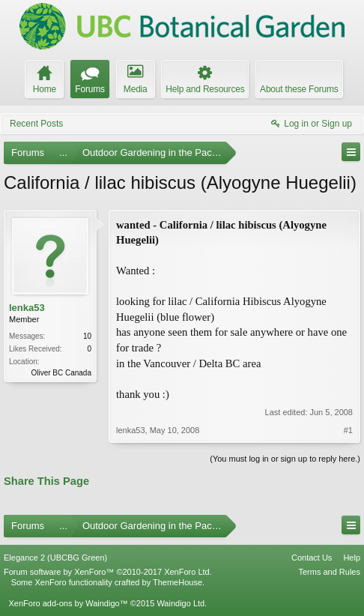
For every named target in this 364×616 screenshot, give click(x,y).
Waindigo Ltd (181, 603)
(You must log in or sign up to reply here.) (285, 459)
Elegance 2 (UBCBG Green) (55, 558)
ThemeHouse (178, 582)
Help (352, 558)
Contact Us (312, 558)
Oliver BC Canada (61, 373)
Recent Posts (36, 124)
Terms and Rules (329, 572)
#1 (348, 430)
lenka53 (27, 308)
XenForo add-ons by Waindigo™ (68, 603)
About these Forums (299, 89)
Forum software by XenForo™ (108, 572)
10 (87, 336)
